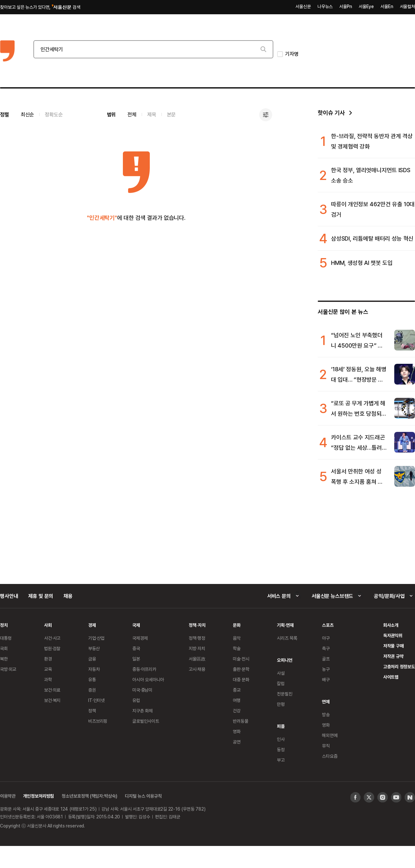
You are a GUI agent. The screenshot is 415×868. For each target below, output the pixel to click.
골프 (326, 659)
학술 (237, 648)
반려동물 (240, 721)
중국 (136, 648)
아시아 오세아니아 (148, 679)
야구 (326, 638)
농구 (326, 669)
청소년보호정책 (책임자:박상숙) (89, 796)
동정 (281, 749)
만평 (281, 704)
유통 (92, 679)
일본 (136, 659)
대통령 (6, 638)
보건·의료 (52, 690)
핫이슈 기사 (331, 113)
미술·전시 (241, 659)
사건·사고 (52, 638)
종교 (237, 690)
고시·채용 (197, 669)
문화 (237, 625)
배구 (326, 679)
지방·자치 (197, 648)
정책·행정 (197, 638)
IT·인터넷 (96, 700)
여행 (237, 700)
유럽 (136, 700)
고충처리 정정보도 (399, 666)
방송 (326, 714)
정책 (92, 711)
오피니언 (285, 660)
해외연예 (330, 735)
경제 (92, 625)
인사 (281, 739)
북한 (4, 659)
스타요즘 (330, 756)
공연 (237, 742)
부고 (281, 760)
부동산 (94, 648)
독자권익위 (393, 635)
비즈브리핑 (98, 721)
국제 (136, 625)
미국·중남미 (142, 690)
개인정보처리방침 (38, 796)
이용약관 (8, 796)
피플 (281, 726)
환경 (48, 659)
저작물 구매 (393, 646)
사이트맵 (391, 677)
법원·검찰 (52, 648)
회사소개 (391, 625)
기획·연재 (285, 625)
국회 (4, 648)
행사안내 (9, 596)
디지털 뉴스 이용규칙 (143, 796)
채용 (68, 596)
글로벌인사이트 (146, 721)
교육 (48, 669)
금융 (92, 659)
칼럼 (281, 683)
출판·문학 (241, 669)
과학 (48, 679)
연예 (326, 702)
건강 (237, 711)
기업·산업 (96, 638)
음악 (237, 638)
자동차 (94, 669)
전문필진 (285, 694)
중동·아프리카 (144, 669)
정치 (4, 625)
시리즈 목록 (287, 638)
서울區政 (197, 659)
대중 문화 (241, 679)
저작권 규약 (393, 656)
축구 (326, 648)
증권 (92, 690)
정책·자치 (197, 625)
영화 (237, 731)
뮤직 (326, 746)
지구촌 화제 (142, 711)
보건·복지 (52, 700)
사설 (281, 673)
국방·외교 (8, 669)
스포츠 (328, 625)
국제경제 (140, 638)
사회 (48, 625)
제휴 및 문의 (41, 596)
